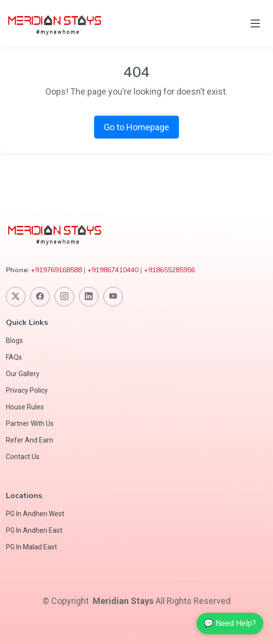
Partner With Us (30, 423)
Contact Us (23, 457)
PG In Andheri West (35, 514)
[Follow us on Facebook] (40, 297)
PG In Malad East (31, 547)
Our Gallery (23, 374)
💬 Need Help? (230, 623)
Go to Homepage (136, 127)
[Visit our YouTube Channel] (113, 297)
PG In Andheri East (34, 530)
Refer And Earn (29, 440)
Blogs (14, 341)
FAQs (14, 357)
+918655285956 (169, 270)
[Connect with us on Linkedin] (89, 297)
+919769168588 (56, 270)
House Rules (25, 407)
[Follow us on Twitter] (16, 297)
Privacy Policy (27, 390)
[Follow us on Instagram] (64, 297)
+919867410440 (113, 270)
